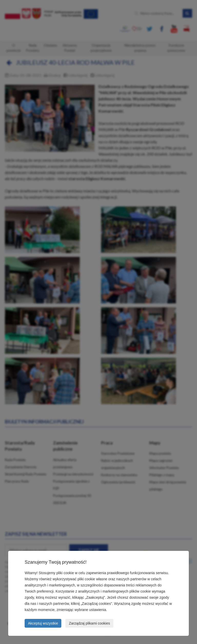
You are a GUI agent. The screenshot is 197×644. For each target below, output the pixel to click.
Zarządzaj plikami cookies (89, 623)
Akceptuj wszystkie (43, 623)
